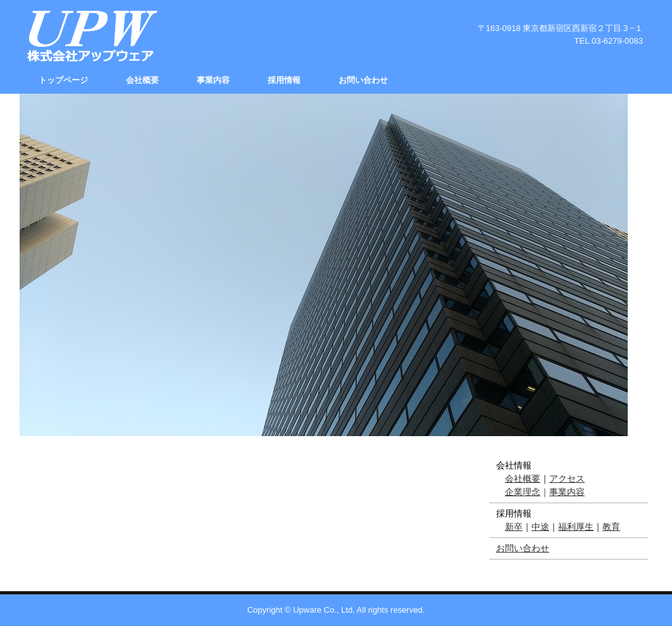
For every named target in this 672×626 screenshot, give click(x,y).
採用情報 (284, 80)
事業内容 (213, 80)
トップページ (63, 80)
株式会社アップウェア (90, 36)
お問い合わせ (363, 80)
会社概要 (142, 80)
